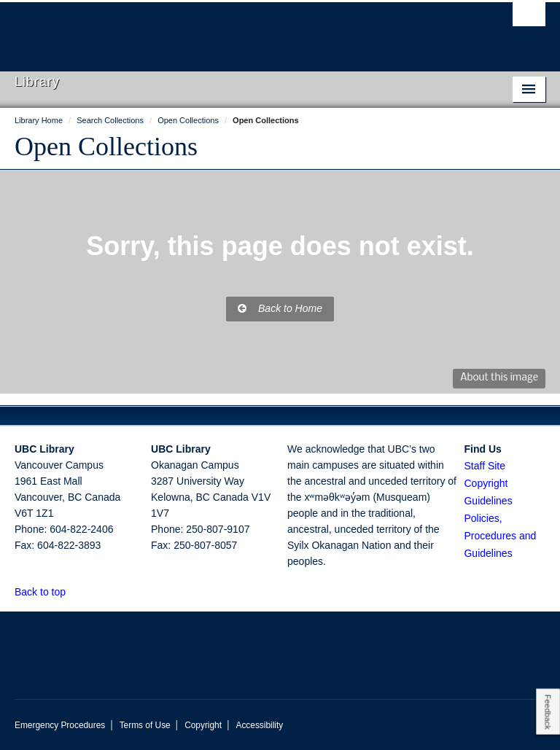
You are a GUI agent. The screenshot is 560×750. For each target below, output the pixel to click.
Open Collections (106, 147)
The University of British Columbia (240, 30)
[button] (74, 591)
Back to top (47, 592)
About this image (499, 378)
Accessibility (259, 725)
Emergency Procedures (60, 725)
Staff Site (485, 466)
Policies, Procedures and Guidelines (500, 536)
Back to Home (280, 308)
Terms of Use (145, 725)
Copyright (203, 725)
